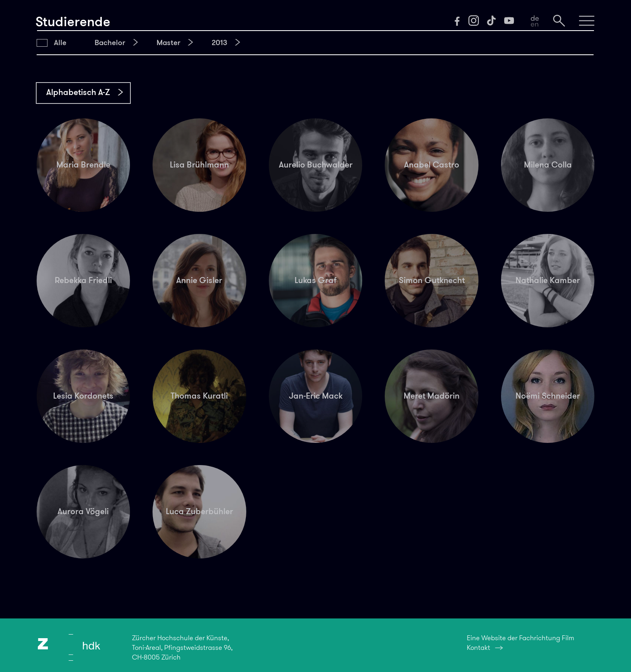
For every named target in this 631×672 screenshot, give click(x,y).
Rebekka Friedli (83, 280)
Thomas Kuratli (199, 396)
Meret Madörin (432, 396)
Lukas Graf (316, 280)
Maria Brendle (83, 165)
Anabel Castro (432, 165)
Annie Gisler (199, 280)
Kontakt (478, 647)
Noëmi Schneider (548, 396)
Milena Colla (548, 165)
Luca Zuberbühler (199, 511)
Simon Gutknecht (432, 280)
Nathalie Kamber (548, 280)
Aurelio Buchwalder (316, 165)
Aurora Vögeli (83, 511)
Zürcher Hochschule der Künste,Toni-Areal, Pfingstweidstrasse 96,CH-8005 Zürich (182, 647)
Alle (60, 42)
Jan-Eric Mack (316, 396)
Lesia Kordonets (83, 396)
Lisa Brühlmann (199, 165)
